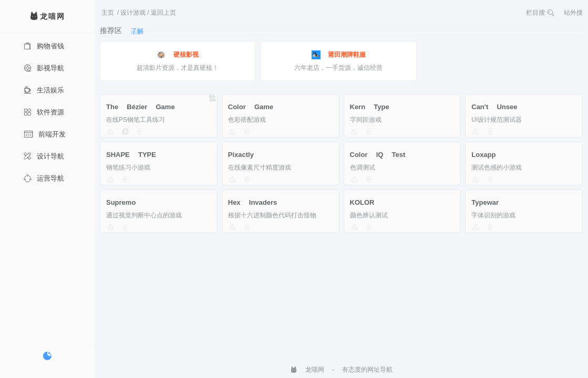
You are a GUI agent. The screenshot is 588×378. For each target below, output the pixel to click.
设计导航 (44, 156)
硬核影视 (178, 55)
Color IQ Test (378, 155)
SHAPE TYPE (131, 155)
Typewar (485, 202)
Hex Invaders (253, 202)
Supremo (121, 202)
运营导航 (44, 178)
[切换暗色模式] (47, 356)
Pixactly (241, 155)
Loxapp (483, 155)
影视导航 (44, 68)
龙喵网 (307, 370)
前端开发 (45, 134)
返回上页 (163, 13)
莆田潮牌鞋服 (339, 55)
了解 (137, 31)
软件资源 (44, 112)
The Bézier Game (141, 107)
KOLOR (362, 202)
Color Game (251, 107)
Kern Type (370, 107)
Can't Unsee (494, 107)
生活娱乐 (44, 90)
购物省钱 (44, 46)
